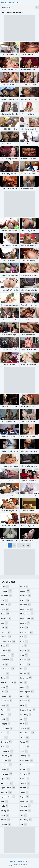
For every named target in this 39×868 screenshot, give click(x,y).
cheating (6, 637)
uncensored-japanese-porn (29, 765)
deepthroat (7, 660)
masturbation (27, 618)
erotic (5, 687)
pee (24, 682)
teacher (25, 746)
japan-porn (7, 783)
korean (6, 820)
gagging (6, 724)
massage (26, 605)
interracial (7, 774)
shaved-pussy (27, 733)
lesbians (26, 596)
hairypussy (7, 756)
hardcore (7, 765)
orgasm (25, 650)
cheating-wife (8, 641)
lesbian (25, 591)
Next (29, 545)
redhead (25, 701)
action (5, 586)
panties (25, 673)
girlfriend (6, 742)
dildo (5, 673)
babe (5, 609)
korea (5, 815)
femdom (6, 714)
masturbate (27, 609)
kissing (5, 811)
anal (5, 600)
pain (24, 669)
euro (5, 692)
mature (25, 623)
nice (24, 637)
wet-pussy (26, 820)
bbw (4, 628)
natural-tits (27, 632)
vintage (25, 788)
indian (5, 769)
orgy (24, 655)
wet (24, 815)
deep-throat (7, 655)
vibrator (25, 783)
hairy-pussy (7, 751)
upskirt (25, 778)
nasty (24, 628)
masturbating (27, 614)
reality (25, 696)
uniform (25, 769)
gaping (5, 733)
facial (5, 705)
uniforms (25, 774)
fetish (5, 719)
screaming (26, 714)
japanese (7, 792)
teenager (25, 756)
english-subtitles (9, 682)
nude (24, 641)
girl (5, 737)
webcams (26, 811)
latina (24, 586)
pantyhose (26, 678)
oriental (25, 660)
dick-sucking (8, 669)
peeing (24, 687)
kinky (5, 806)
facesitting (6, 701)
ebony (5, 678)
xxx (24, 824)
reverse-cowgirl (28, 710)
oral (24, 646)
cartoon (6, 632)
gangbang (7, 728)
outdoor (25, 664)
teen (24, 751)
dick (4, 664)
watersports (26, 801)
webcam (25, 806)
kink (4, 801)
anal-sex (6, 605)
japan (5, 778)
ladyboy (6, 824)
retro (24, 705)
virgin (24, 792)
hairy (5, 746)
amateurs (6, 596)
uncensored (27, 760)
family (5, 710)
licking (25, 600)
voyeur (25, 797)
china (5, 646)
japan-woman (8, 788)
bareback (6, 618)
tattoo (25, 742)
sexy (24, 724)
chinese (6, 650)
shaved (25, 728)
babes (5, 614)
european (6, 696)
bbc (4, 623)
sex (24, 719)
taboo (25, 737)
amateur (6, 591)
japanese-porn (8, 797)
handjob (6, 760)
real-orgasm (27, 692)
